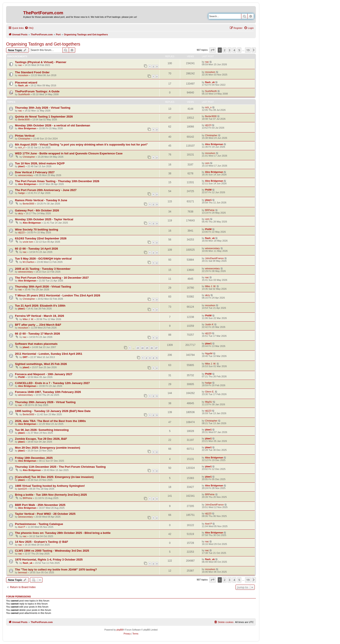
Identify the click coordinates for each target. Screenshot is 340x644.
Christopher (24, 139)
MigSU (209, 402)
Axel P (22, 527)
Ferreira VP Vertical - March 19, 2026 (39, 316)
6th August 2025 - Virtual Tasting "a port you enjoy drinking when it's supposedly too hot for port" (81, 145)
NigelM (209, 353)
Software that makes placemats (36, 344)
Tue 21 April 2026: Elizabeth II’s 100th (40, 306)
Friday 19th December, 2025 (34, 458)
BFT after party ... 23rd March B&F (38, 325)
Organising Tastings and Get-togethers (43, 44)
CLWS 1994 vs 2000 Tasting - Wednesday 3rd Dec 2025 (52, 551)
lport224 (23, 489)
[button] (212, 50)
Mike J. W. (211, 286)
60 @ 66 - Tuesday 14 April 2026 (36, 249)
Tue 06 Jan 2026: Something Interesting (42, 430)
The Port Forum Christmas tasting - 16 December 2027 (52, 278)
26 (152, 348)
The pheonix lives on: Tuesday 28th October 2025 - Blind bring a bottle (63, 533)
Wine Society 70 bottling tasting (37, 230)
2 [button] (225, 50)
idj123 (208, 125)
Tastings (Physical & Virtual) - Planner (41, 62)
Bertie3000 (24, 119)
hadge (22, 193)
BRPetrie (210, 210)
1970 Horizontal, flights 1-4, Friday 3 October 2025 (49, 560)
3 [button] (230, 50)
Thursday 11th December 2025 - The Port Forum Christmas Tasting (60, 467)
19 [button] (248, 50)
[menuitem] (29, 28)
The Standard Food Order (32, 72)
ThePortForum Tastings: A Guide (37, 91)
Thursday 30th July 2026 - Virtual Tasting (43, 108)
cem (207, 163)
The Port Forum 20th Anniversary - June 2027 (46, 190)
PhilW (208, 190)
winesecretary (26, 175)
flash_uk (23, 85)
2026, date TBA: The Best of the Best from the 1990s (50, 421)
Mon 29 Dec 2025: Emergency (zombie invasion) (47, 448)
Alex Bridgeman (27, 128)
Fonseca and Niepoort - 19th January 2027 (44, 374)
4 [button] (234, 50)
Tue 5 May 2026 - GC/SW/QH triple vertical (43, 259)
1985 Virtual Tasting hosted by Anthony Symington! (50, 486)
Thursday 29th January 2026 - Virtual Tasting (45, 402)
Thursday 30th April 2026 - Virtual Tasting (43, 287)
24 (142, 348)
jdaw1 (22, 166)
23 (138, 348)
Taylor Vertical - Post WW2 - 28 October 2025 (45, 514)
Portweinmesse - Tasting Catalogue (39, 524)
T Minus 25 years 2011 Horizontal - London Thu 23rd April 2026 (58, 295)
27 (156, 348)
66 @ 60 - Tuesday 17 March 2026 (38, 334)
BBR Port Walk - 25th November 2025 (40, 505)
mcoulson (23, 75)
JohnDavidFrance (214, 258)
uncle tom (28, 242)
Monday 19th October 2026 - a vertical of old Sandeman (53, 125)
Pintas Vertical (25, 136)
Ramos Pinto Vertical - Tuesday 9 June (41, 200)
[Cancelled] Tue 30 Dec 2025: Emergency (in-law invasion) (54, 477)
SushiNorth (24, 94)
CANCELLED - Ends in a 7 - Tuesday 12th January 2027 (52, 383)
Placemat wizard (26, 83)
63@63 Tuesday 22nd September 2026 (41, 238)
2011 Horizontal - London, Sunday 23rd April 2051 (49, 354)
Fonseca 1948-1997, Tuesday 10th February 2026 (48, 392)
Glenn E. (210, 392)
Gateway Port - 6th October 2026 (37, 210)
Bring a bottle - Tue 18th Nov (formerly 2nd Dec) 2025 (51, 495)
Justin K (209, 324)
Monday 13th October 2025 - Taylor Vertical (44, 219)
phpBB (120, 630)
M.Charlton (29, 262)
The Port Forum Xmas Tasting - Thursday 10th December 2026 (57, 181)
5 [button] (239, 50)
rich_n (208, 107)
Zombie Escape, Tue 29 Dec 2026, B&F (41, 439)
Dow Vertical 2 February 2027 (35, 172)
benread (23, 572)
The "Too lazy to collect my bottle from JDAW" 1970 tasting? (56, 570)
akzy (21, 213)
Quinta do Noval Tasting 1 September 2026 (44, 117)
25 (147, 348)
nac (20, 65)
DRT (25, 357)
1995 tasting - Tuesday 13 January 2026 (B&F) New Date (53, 411)
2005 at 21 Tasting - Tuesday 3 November (43, 269)
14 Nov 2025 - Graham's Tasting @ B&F (42, 542)
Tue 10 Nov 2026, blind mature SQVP (40, 163)
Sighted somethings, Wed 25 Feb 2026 (41, 364)
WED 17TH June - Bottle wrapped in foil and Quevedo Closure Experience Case (69, 153)
